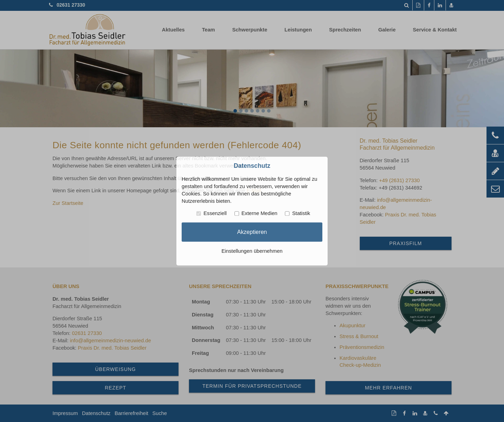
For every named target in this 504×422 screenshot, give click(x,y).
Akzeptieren (252, 232)
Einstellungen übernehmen (252, 251)
